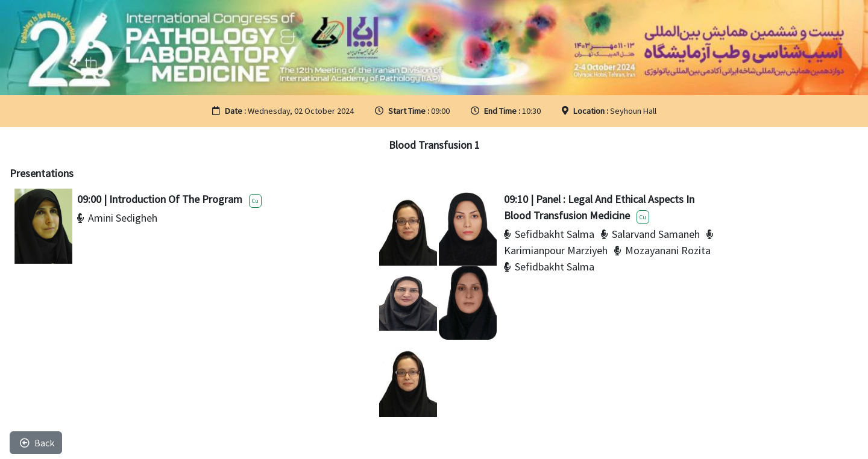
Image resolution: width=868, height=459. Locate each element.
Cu (255, 201)
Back (37, 443)
